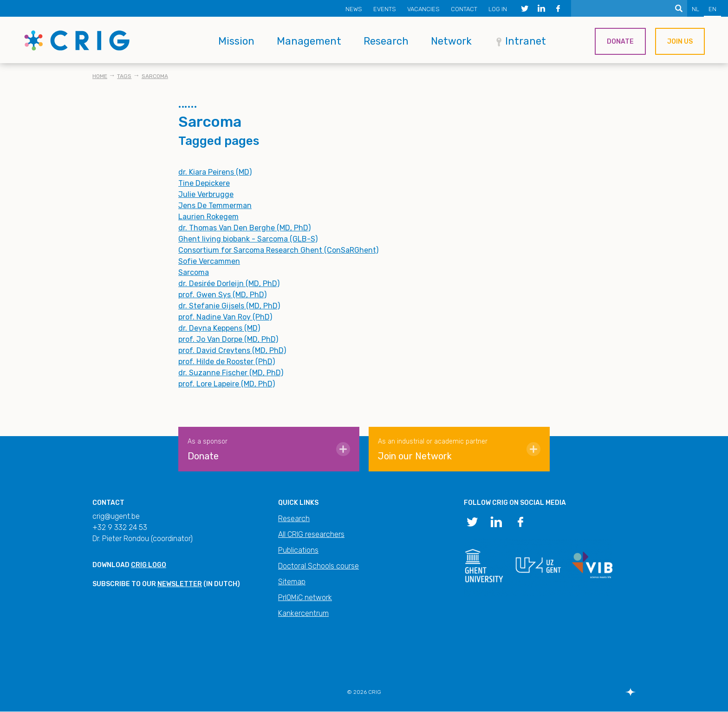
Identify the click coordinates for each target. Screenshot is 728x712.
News (354, 9)
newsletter (180, 584)
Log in (498, 9)
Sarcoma (155, 76)
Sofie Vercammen (209, 261)
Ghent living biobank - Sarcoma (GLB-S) (248, 239)
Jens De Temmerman (215, 206)
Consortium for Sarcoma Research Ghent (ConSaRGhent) (278, 250)
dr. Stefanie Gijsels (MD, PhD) (229, 306)
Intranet (526, 41)
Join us (680, 42)
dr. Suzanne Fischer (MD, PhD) (231, 373)
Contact (464, 9)
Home (100, 76)
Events (385, 9)
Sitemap (292, 582)
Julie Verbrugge (206, 194)
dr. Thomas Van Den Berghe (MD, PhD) (244, 228)
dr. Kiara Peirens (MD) (215, 172)
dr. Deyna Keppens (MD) (219, 328)
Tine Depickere (204, 183)
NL (695, 9)
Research (386, 41)
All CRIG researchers (311, 534)
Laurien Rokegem (208, 217)
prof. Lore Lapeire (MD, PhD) (227, 384)
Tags (124, 76)
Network (451, 41)
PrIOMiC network (305, 598)
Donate (620, 42)
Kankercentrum (303, 613)
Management (309, 41)
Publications (298, 550)
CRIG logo (149, 565)
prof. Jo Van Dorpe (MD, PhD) (228, 339)
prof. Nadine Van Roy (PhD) (225, 317)
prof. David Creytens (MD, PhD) (232, 350)
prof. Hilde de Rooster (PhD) (227, 362)
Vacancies (423, 9)
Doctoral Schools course (318, 566)
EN (712, 9)
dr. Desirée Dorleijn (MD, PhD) (229, 284)
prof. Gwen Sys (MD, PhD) (222, 295)
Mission (236, 41)
